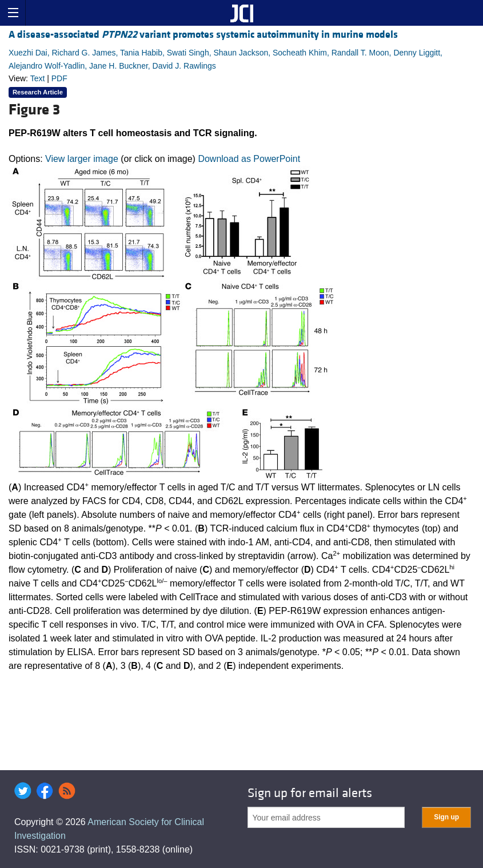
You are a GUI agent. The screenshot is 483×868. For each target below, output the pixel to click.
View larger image (82, 159)
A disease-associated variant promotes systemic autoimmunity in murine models (203, 35)
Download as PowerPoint (249, 159)
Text (38, 78)
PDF (59, 78)
